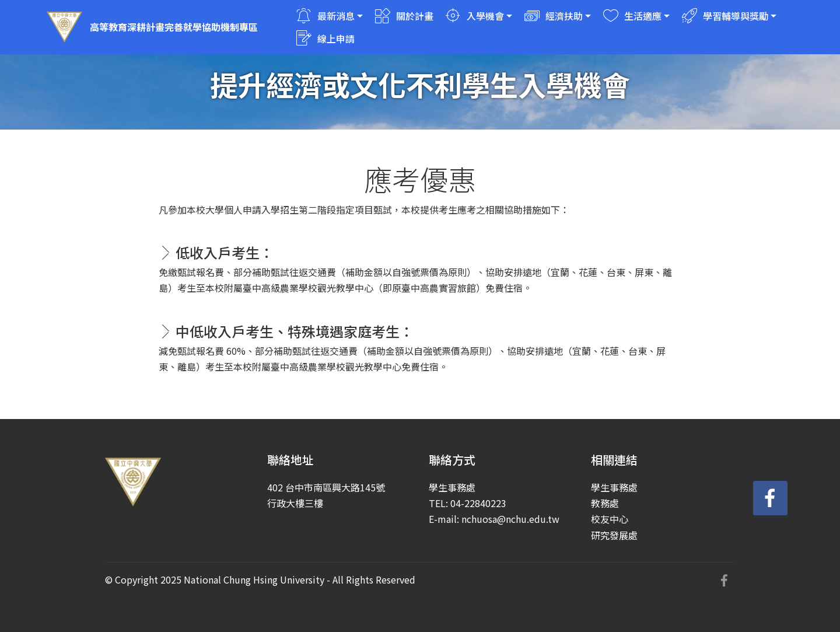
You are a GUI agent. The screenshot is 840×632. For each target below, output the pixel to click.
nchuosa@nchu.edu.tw (510, 519)
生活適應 (632, 16)
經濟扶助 (554, 16)
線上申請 (325, 39)
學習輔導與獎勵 (725, 16)
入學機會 (475, 16)
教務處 (605, 503)
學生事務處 (614, 487)
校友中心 (610, 519)
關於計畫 (404, 16)
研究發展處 (614, 535)
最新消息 (325, 16)
